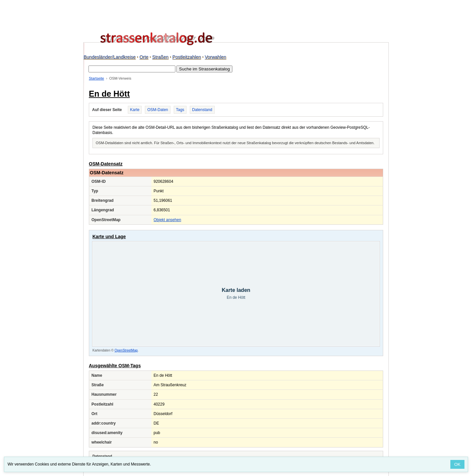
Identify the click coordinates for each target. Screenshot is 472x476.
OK (457, 464)
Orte (144, 57)
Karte (135, 110)
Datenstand (202, 110)
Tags (180, 110)
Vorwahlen (216, 57)
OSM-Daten (157, 110)
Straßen (160, 57)
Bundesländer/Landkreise (110, 57)
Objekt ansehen (167, 220)
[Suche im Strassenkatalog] (132, 69)
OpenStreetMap (126, 350)
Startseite (96, 78)
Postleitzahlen (187, 57)
